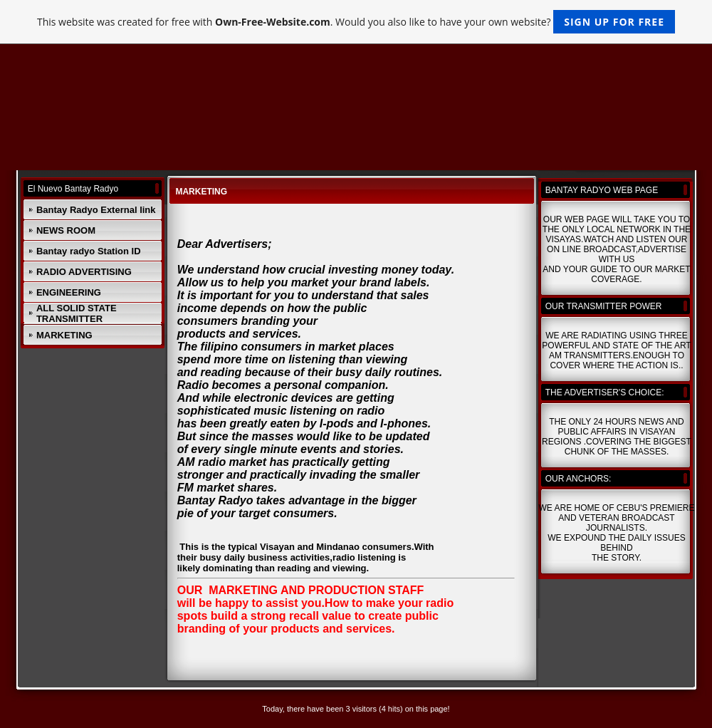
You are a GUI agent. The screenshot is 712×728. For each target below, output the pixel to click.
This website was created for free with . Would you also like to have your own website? (356, 22)
